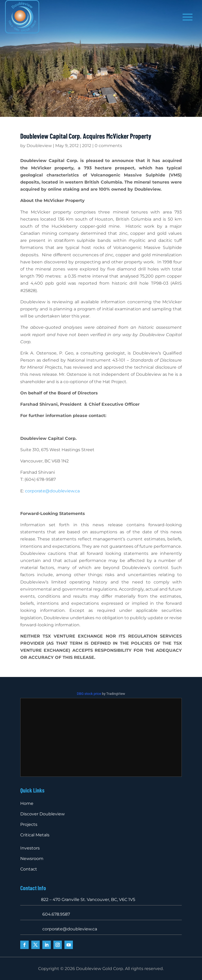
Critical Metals (35, 835)
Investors (30, 848)
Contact (29, 869)
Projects (29, 824)
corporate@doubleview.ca (52, 491)
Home (27, 803)
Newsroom (32, 859)
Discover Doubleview (42, 814)
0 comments (108, 146)
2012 (87, 146)
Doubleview (39, 146)
